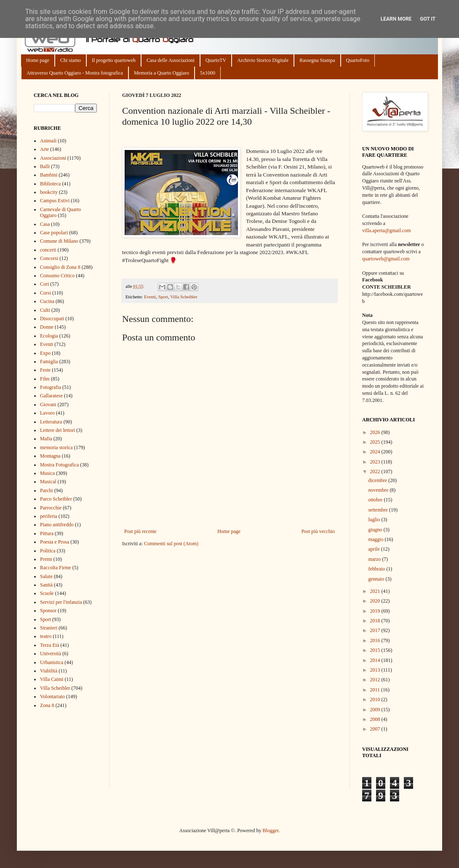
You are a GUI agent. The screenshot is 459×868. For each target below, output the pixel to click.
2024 (376, 452)
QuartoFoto (358, 60)
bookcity (49, 192)
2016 (376, 640)
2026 (376, 432)
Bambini (49, 175)
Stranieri (49, 628)
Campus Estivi (55, 201)
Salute (46, 576)
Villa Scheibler (184, 297)
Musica (47, 473)
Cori (44, 284)
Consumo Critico (57, 276)
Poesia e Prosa (55, 542)
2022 (376, 472)
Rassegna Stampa (317, 60)
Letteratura (51, 422)
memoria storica (56, 447)
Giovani (48, 405)
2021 (376, 591)
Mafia (46, 439)
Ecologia (49, 336)
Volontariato (52, 697)
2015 (376, 650)
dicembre (378, 480)
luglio (375, 520)
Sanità (46, 585)
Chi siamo (71, 60)
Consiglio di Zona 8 (60, 267)
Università (51, 654)
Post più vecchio (318, 531)
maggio (376, 539)
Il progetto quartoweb (114, 60)
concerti (48, 250)
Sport (163, 297)
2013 (376, 670)
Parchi (47, 490)
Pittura (47, 533)
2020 (376, 601)
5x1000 (208, 73)
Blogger (270, 830)
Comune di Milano (59, 241)
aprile (374, 549)
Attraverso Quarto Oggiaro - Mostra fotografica (75, 73)
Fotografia (51, 387)
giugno (376, 530)
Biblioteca (50, 184)
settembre (379, 510)
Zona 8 (47, 705)
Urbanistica (52, 662)
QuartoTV (216, 60)
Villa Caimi (52, 679)
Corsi (45, 293)
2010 (376, 699)
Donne (47, 327)
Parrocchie (51, 508)
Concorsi (49, 258)
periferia (49, 516)
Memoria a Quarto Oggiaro (161, 73)
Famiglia (49, 362)
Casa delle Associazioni (171, 60)
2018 (376, 621)
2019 (376, 611)
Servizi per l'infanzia (61, 602)
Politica (48, 551)
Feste (45, 370)
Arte (44, 149)
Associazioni (53, 158)
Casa (45, 224)
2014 (376, 660)
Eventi (150, 297)
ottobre (376, 500)
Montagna (50, 456)
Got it (428, 19)
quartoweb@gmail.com (386, 259)
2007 (376, 729)
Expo (45, 353)
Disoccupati (52, 319)
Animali (48, 141)
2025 (376, 442)
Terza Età (49, 645)
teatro (46, 636)
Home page (38, 60)
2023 (376, 462)
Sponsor (48, 611)
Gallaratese (51, 396)
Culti (45, 310)
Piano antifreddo (57, 525)
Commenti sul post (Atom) (171, 544)
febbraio (377, 569)
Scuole (47, 593)
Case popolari (54, 233)
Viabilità (49, 671)
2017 (376, 630)
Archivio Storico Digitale (263, 60)
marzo (375, 559)
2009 (376, 710)
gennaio (377, 579)
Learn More (396, 19)
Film (45, 379)
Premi (46, 559)
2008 (376, 719)
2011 (376, 690)
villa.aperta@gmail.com (387, 230)
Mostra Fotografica (59, 465)
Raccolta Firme (56, 568)
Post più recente (140, 531)
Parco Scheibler (56, 499)
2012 (376, 680)
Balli (45, 166)
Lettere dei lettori (57, 430)
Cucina (47, 301)
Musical (48, 482)
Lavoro (47, 413)
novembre (379, 490)
